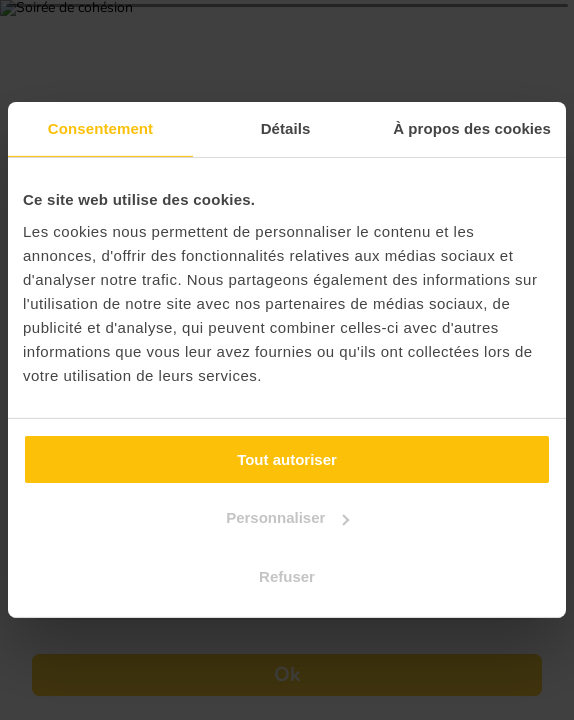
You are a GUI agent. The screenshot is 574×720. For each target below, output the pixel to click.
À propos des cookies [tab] (472, 128)
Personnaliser (287, 517)
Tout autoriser (287, 458)
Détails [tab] (286, 128)
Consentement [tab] (100, 128)
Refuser (287, 576)
